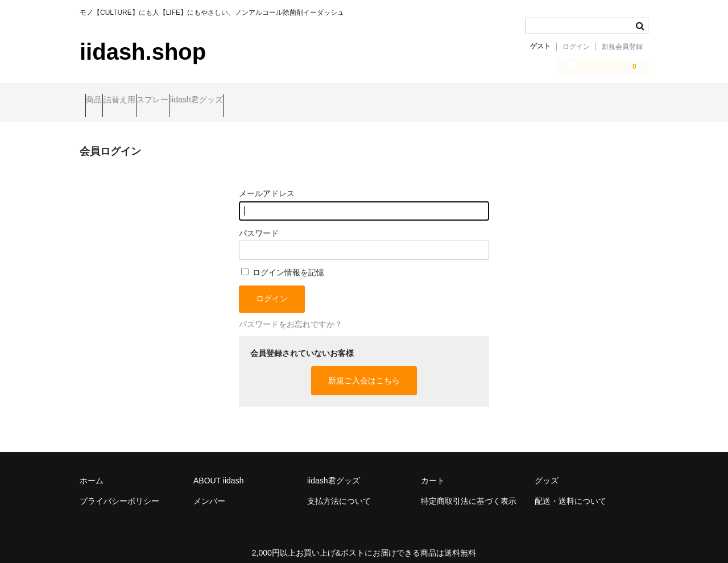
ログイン (576, 47)
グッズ (547, 470)
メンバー (209, 491)
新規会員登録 (622, 47)
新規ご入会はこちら (364, 371)
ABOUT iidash (218, 470)
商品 (100, 101)
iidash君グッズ (268, 101)
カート (433, 470)
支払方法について (339, 491)
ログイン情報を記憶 (283, 263)
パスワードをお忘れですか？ (291, 314)
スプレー (202, 101)
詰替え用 (147, 101)
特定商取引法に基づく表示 (469, 491)
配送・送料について (570, 491)
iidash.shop (143, 52)
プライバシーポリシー (119, 491)
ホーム (92, 470)
